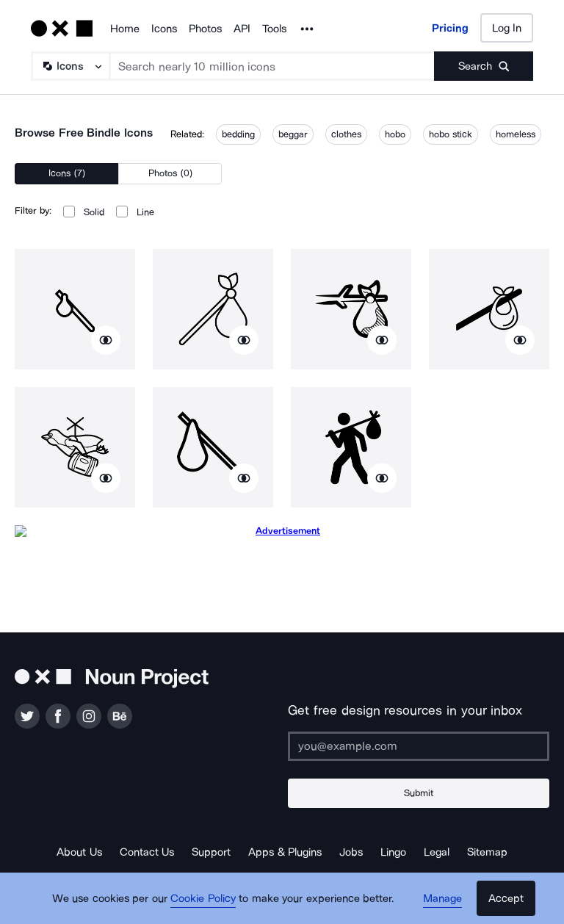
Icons (164, 29)
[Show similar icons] (106, 340)
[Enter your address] (419, 746)
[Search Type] (70, 66)
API (242, 29)
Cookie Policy (203, 898)
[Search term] (272, 66)
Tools (274, 29)
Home (125, 29)
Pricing (450, 28)
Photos (205, 29)
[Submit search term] (484, 66)
